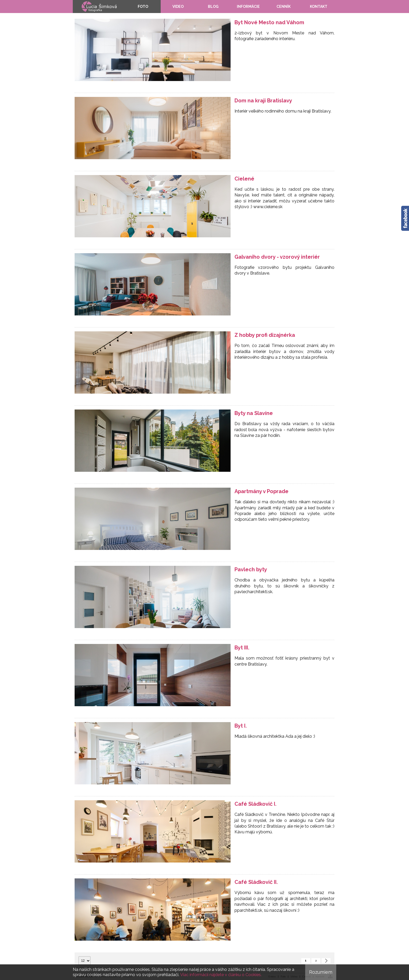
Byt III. (242, 648)
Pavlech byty (251, 569)
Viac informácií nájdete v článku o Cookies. (221, 975)
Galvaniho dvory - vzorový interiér (277, 257)
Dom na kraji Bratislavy (263, 101)
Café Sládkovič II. (256, 882)
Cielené (244, 179)
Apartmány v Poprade (261, 491)
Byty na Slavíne (254, 413)
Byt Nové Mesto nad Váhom (269, 22)
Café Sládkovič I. (255, 804)
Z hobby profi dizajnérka (265, 335)
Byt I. (241, 726)
